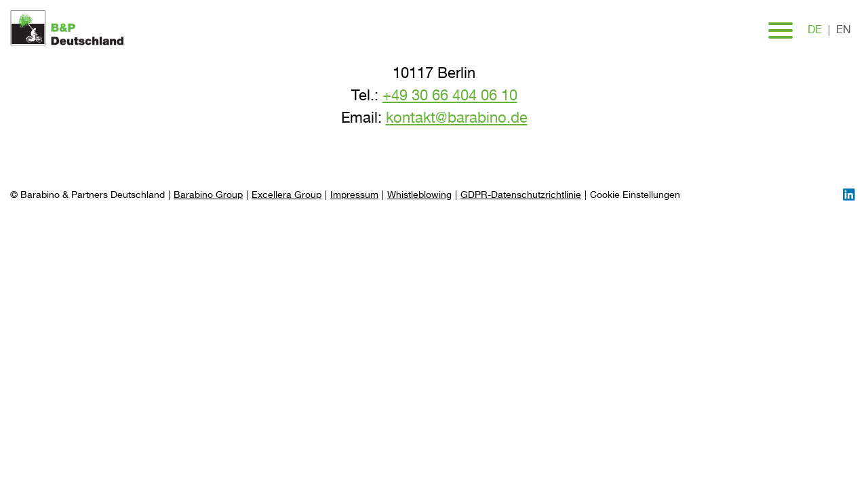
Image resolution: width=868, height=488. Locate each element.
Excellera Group (287, 195)
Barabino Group (208, 195)
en (844, 30)
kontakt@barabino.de (457, 119)
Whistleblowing (419, 195)
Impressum (354, 195)
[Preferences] (635, 196)
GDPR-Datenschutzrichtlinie (521, 195)
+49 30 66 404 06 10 (450, 96)
